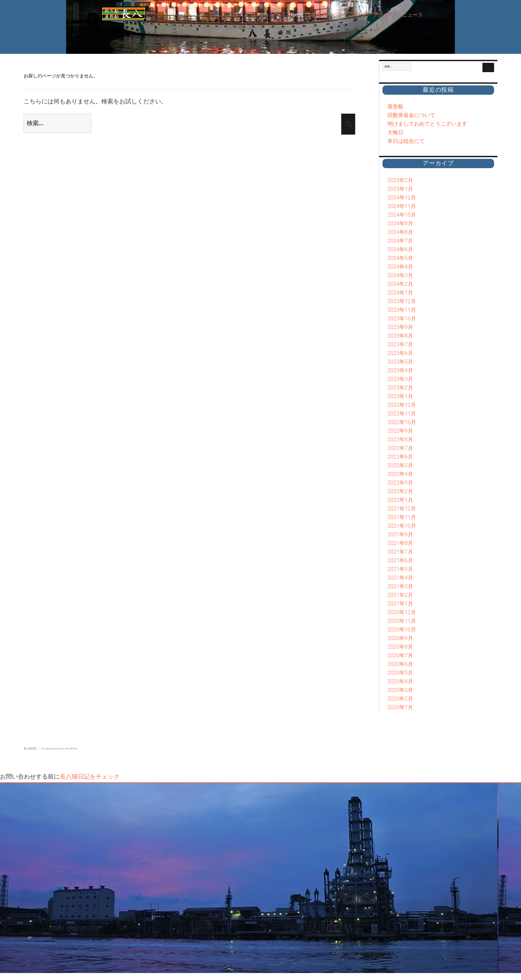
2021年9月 (400, 535)
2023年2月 (400, 388)
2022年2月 (400, 491)
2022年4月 (400, 474)
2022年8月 (400, 439)
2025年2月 (400, 180)
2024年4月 (400, 267)
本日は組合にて (406, 141)
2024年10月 (402, 215)
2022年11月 (402, 414)
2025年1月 (400, 189)
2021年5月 (400, 569)
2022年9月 (400, 431)
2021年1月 (400, 604)
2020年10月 (402, 630)
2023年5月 (400, 362)
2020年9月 (400, 638)
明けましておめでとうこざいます (427, 124)
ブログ (358, 15)
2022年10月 (402, 422)
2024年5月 (400, 258)
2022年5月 (400, 465)
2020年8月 (400, 647)
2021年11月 (402, 517)
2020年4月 (400, 681)
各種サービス (326, 15)
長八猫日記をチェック (90, 776)
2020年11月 (402, 621)
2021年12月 (402, 509)
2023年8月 (400, 336)
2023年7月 (400, 344)
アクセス (383, 15)
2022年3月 (400, 483)
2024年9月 (400, 223)
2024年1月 (400, 293)
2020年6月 (400, 664)
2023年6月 (400, 353)
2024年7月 (400, 241)
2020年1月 (400, 707)
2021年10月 (402, 526)
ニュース (412, 15)
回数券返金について (411, 115)
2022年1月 (400, 500)
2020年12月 (402, 612)
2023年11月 (402, 310)
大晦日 (395, 132)
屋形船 (395, 107)
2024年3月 (400, 275)
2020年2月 (400, 699)
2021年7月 (400, 552)
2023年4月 (400, 370)
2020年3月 (400, 690)
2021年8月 (400, 543)
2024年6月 (400, 249)
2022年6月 (400, 457)
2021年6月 (400, 560)
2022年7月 (400, 448)
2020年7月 (400, 655)
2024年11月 (402, 206)
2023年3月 (400, 379)
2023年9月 (400, 327)
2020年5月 (400, 673)
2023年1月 (400, 396)
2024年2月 (400, 284)
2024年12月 (402, 198)
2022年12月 (402, 405)
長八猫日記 (30, 748)
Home (296, 15)
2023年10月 (402, 319)
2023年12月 (402, 301)
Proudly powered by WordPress (59, 748)
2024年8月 (400, 232)
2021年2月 (400, 595)
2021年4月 (400, 578)
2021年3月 (400, 586)
